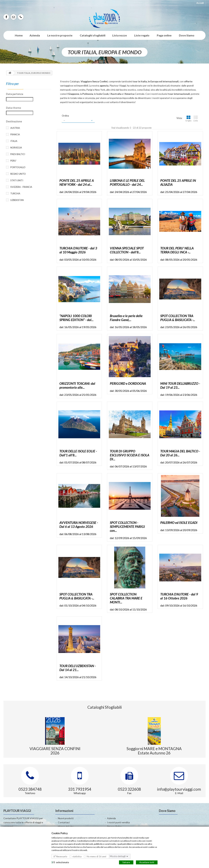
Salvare (126, 862)
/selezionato (60, 862)
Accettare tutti (147, 862)
